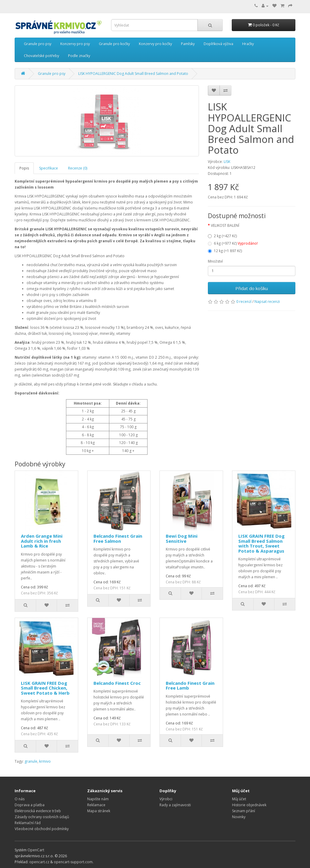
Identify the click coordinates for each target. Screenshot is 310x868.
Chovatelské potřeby (42, 56)
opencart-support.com (73, 862)
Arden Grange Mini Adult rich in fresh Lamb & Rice (42, 541)
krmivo (45, 761)
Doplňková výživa (218, 44)
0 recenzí (244, 302)
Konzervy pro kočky (155, 44)
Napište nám (98, 799)
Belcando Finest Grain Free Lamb (190, 686)
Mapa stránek (99, 811)
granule (31, 761)
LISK (227, 162)
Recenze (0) (78, 168)
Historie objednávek (249, 805)
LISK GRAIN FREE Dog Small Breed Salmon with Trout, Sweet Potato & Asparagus (261, 543)
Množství (215, 261)
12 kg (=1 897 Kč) (225, 251)
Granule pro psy (38, 44)
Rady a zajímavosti (175, 805)
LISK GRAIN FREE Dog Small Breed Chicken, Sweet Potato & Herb (45, 688)
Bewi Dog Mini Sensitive (182, 538)
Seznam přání (244, 811)
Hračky (248, 44)
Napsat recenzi (267, 302)
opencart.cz (39, 862)
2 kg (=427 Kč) (222, 236)
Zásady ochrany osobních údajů (42, 817)
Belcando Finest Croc (117, 683)
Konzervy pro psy (75, 44)
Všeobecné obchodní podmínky (42, 829)
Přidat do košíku (252, 288)
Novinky (239, 817)
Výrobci (166, 799)
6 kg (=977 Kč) (233, 243)
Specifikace (49, 168)
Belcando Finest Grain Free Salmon (118, 538)
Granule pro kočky (114, 44)
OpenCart (36, 850)
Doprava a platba (30, 805)
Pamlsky (188, 44)
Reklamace (96, 805)
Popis (24, 168)
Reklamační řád (28, 823)
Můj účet (239, 799)
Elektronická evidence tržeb (38, 811)
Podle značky (79, 56)
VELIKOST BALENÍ (225, 225)
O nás (20, 799)
